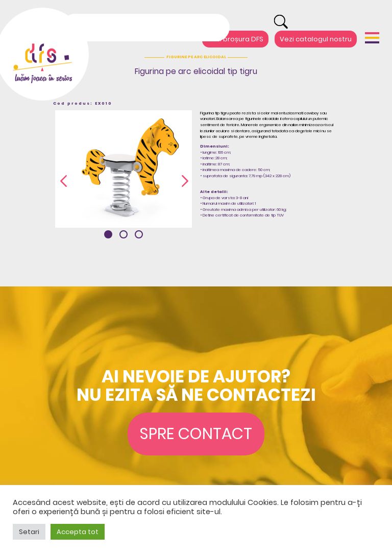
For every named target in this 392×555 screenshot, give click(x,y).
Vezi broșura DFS (235, 39)
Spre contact (196, 434)
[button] (108, 234)
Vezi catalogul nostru (316, 39)
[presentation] (64, 182)
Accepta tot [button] (78, 532)
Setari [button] (29, 532)
